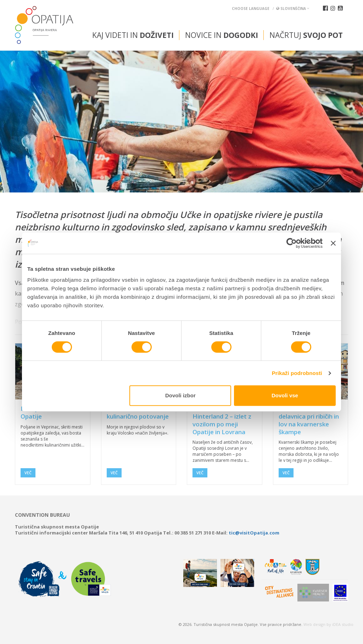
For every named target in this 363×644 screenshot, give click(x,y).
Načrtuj (306, 35)
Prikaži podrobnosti (297, 373)
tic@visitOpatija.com (254, 533)
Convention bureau (42, 515)
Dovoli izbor (180, 395)
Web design (314, 624)
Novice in (222, 35)
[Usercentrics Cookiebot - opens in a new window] (292, 243)
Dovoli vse (285, 395)
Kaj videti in (133, 35)
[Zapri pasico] (333, 243)
